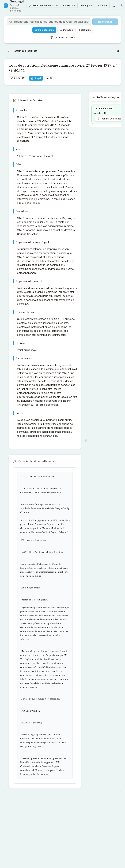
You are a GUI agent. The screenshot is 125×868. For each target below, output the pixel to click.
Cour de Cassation (44, 30)
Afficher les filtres (63, 38)
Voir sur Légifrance (109, 119)
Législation (85, 30)
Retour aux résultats (22, 51)
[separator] (86, 441)
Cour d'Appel (67, 30)
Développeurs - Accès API (94, 5)
